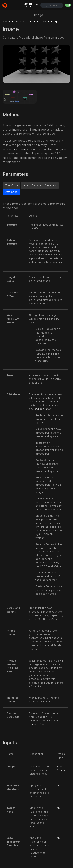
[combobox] (52, 5)
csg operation (43, 409)
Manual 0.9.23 (31, 5)
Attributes (11, 192)
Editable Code (38, 724)
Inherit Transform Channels (40, 185)
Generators (40, 22)
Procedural (22, 22)
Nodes (7, 22)
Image (55, 22)
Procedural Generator (18, 149)
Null (59, 785)
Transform (12, 185)
